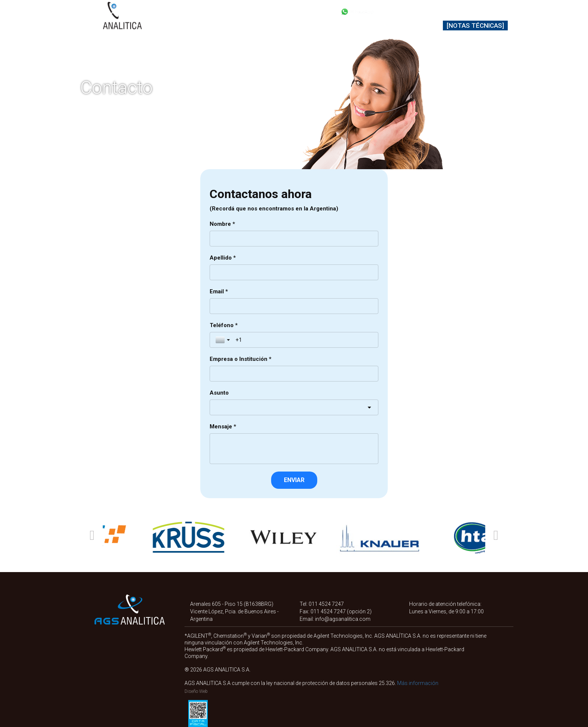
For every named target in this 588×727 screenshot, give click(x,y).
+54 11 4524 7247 (414, 11)
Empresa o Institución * (241, 359)
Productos (204, 26)
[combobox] (294, 407)
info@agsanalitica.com (343, 619)
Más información (418, 683)
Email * (219, 291)
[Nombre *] (294, 239)
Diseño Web (196, 691)
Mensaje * (223, 427)
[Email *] (294, 306)
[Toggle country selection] (223, 340)
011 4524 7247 (326, 604)
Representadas (261, 26)
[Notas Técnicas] (475, 26)
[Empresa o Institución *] (294, 374)
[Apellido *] (294, 272)
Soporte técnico (326, 26)
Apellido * (223, 258)
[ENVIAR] (294, 480)
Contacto (422, 26)
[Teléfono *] (304, 340)
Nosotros (380, 26)
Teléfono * (224, 325)
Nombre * (222, 224)
